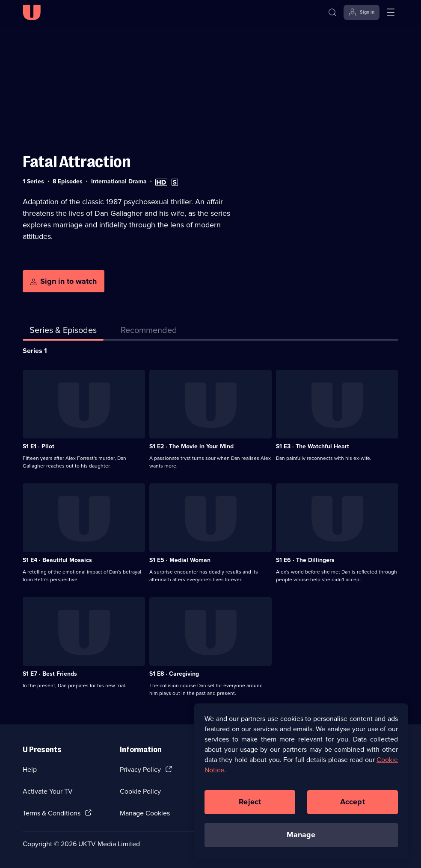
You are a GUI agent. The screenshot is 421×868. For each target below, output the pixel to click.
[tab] (149, 332)
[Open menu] (391, 12)
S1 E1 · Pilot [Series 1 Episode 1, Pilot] (39, 446)
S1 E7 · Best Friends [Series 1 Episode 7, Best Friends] (50, 674)
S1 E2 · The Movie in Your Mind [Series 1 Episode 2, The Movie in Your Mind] (191, 446)
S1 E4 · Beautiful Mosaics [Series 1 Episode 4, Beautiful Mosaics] (57, 560)
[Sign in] (362, 12)
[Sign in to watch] (64, 281)
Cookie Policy (140, 791)
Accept (353, 806)
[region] (301, 786)
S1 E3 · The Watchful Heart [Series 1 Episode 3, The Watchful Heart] (313, 446)
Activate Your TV (48, 791)
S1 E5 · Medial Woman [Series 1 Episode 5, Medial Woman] (180, 560)
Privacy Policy (140, 769)
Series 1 (35, 351)
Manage (301, 839)
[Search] (332, 12)
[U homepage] (32, 12)
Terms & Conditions (52, 813)
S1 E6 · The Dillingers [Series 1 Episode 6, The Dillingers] (305, 560)
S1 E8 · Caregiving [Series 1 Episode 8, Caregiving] (174, 674)
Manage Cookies (145, 813)
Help (30, 769)
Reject (250, 806)
